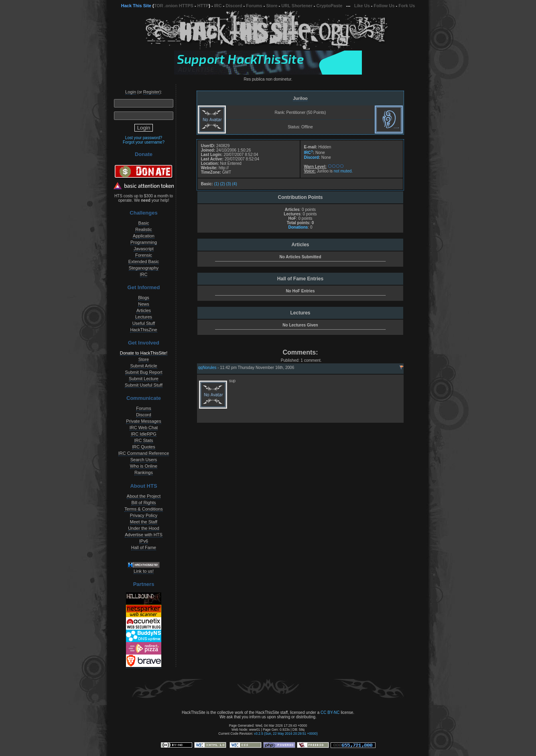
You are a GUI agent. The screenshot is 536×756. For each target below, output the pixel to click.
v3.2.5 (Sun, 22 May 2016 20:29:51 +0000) (286, 734)
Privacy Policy (144, 515)
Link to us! (144, 571)
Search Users (144, 460)
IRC (218, 6)
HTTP (203, 6)
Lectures (144, 317)
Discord (234, 6)
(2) (222, 184)
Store (272, 6)
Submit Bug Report (144, 372)
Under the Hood (144, 528)
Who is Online (144, 466)
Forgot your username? (144, 142)
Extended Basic (144, 261)
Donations (298, 227)
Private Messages (143, 421)
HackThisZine (143, 330)
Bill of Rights (143, 503)
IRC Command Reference (144, 453)
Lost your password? (144, 138)
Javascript (144, 249)
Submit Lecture (144, 379)
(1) (216, 184)
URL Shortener (297, 6)
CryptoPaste (330, 6)
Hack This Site (136, 6)
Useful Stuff (144, 323)
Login (131, 92)
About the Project (144, 496)
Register (151, 92)
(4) (235, 184)
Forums (254, 6)
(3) (229, 184)
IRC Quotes (143, 447)
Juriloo (300, 98)
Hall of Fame (144, 547)
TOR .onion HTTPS (174, 6)
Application (144, 236)
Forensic (144, 255)
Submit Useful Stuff (144, 385)
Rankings (144, 472)
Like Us (362, 6)
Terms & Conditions (143, 509)
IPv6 (144, 541)
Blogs (144, 298)
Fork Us (407, 6)
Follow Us (384, 6)
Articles (144, 310)
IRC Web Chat (144, 428)
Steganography (144, 268)
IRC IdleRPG (144, 434)
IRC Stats (143, 440)
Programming (144, 242)
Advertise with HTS (144, 535)
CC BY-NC (330, 712)
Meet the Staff (144, 522)
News (144, 304)
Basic (144, 223)
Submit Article (143, 366)
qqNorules (207, 368)
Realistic (144, 229)
